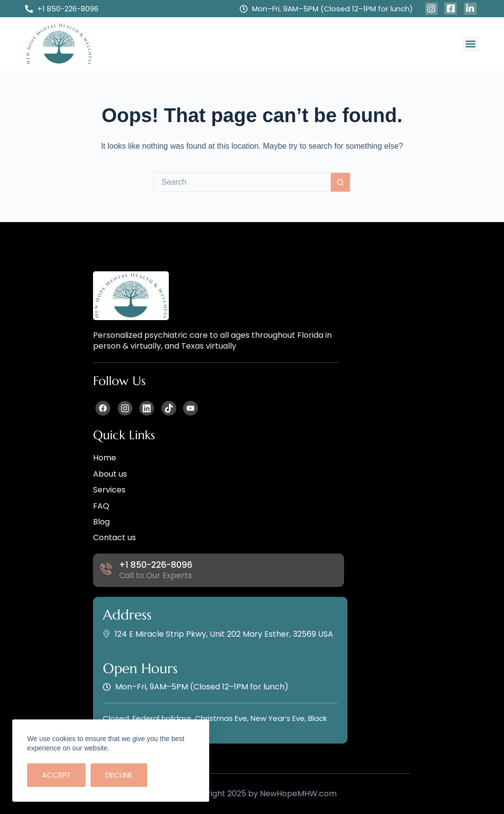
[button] (471, 44)
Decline (119, 775)
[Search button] (341, 182)
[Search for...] (242, 182)
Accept (56, 775)
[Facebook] (431, 9)
